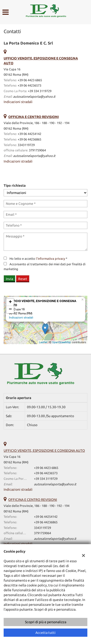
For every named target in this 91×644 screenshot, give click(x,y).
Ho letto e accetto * (38, 259)
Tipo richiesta (15, 185)
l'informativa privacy (50, 259)
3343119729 (26, 145)
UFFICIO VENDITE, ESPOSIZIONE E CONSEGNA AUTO (44, 451)
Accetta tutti (45, 633)
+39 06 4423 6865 (30, 80)
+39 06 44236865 (29, 139)
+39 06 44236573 (29, 85)
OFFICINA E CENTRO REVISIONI (33, 500)
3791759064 (37, 150)
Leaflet (43, 342)
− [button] (10, 310)
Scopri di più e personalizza (46, 622)
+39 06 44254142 (29, 134)
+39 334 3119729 (40, 91)
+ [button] (10, 302)
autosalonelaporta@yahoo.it (34, 97)
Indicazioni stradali (18, 102)
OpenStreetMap (62, 342)
